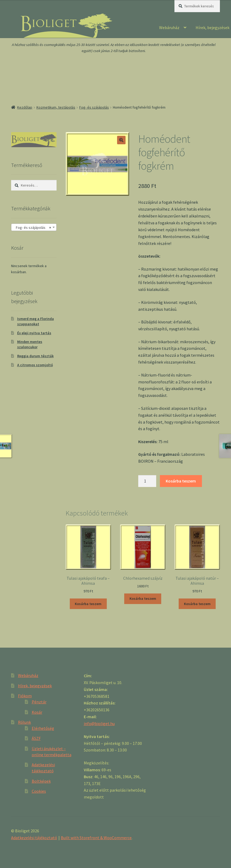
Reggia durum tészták (35, 356)
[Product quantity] (147, 481)
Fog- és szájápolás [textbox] (32, 228)
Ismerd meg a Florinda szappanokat (36, 321)
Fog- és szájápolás (94, 107)
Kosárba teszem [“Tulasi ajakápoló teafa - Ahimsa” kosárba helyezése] (88, 604)
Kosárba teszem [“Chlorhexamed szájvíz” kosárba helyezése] (143, 598)
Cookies (39, 791)
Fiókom (25, 696)
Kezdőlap (25, 107)
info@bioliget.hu (99, 723)
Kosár (37, 712)
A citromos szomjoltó (35, 365)
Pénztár (39, 702)
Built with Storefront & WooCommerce (96, 838)
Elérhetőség (43, 728)
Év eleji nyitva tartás (34, 333)
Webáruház (169, 27)
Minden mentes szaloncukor (30, 344)
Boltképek (41, 781)
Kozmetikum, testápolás (56, 107)
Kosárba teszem (181, 481)
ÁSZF (36, 738)
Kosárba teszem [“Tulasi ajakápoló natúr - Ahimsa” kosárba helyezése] (197, 604)
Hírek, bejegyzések (35, 686)
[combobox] (34, 227)
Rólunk (24, 722)
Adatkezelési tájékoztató (34, 838)
